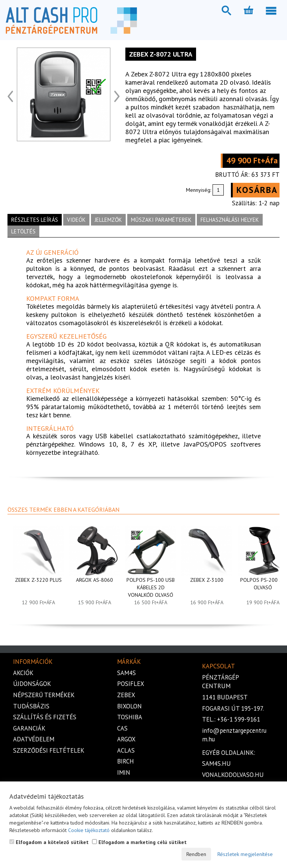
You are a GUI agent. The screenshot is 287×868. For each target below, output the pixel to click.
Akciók (23, 673)
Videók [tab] (76, 220)
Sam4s (126, 673)
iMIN (124, 772)
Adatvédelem (34, 739)
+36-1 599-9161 (239, 719)
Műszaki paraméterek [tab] (161, 220)
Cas (122, 728)
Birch (126, 761)
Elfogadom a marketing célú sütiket (139, 842)
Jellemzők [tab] (108, 220)
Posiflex (131, 684)
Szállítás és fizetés (45, 717)
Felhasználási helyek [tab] (230, 220)
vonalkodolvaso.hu (233, 775)
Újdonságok (32, 684)
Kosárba (257, 190)
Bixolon (129, 706)
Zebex (126, 695)
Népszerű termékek (44, 695)
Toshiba (130, 717)
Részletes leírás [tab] (35, 220)
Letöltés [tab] (23, 231)
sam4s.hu (216, 763)
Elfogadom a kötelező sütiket (49, 842)
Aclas (126, 750)
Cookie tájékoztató (89, 830)
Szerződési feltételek (49, 750)
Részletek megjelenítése (245, 854)
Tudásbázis (31, 706)
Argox (126, 739)
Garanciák (29, 728)
